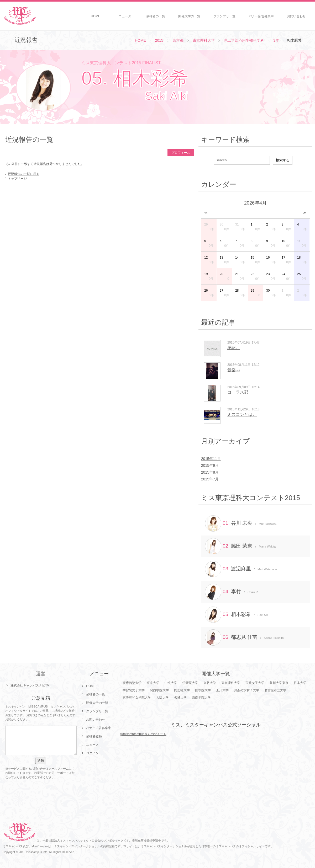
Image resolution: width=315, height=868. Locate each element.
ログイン (92, 753)
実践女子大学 (255, 683)
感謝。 (234, 348)
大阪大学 (162, 698)
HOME (96, 16)
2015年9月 (210, 465)
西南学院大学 (201, 698)
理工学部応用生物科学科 (244, 40)
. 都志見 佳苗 (245, 637)
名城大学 (180, 698)
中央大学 (171, 683)
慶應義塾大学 (132, 683)
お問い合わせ (296, 16)
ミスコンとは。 (242, 414)
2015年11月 (211, 459)
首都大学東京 (279, 683)
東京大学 (153, 683)
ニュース (125, 16)
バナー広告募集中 (261, 16)
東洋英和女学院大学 (137, 698)
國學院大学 (203, 690)
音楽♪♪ (234, 370)
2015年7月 (210, 479)
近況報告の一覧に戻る (24, 174)
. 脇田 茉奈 (240, 546)
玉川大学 (222, 690)
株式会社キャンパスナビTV (30, 685)
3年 (276, 40)
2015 (159, 40)
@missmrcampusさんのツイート (143, 734)
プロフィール (181, 153)
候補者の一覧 (156, 16)
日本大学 (300, 683)
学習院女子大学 (134, 690)
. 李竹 (232, 592)
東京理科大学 (204, 40)
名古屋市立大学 (275, 690)
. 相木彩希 (237, 615)
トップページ (17, 179)
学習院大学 (190, 683)
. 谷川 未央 (241, 523)
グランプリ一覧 (224, 16)
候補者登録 (94, 736)
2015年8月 (210, 472)
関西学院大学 (159, 690)
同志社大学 (182, 690)
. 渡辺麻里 (241, 569)
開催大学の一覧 (189, 16)
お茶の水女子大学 (246, 690)
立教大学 (210, 683)
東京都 (178, 40)
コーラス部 (238, 392)
